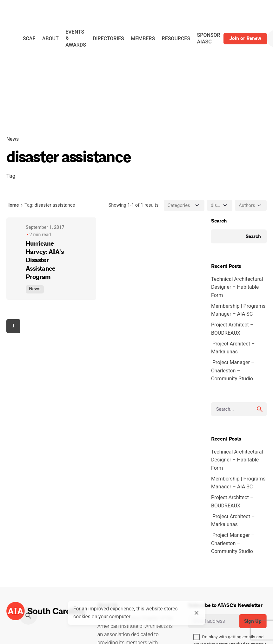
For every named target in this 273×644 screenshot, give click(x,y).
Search (219, 221)
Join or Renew (245, 38)
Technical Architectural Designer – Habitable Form (237, 287)
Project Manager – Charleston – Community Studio (233, 370)
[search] (260, 409)
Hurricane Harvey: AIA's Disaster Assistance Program (45, 260)
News (13, 139)
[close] (196, 613)
